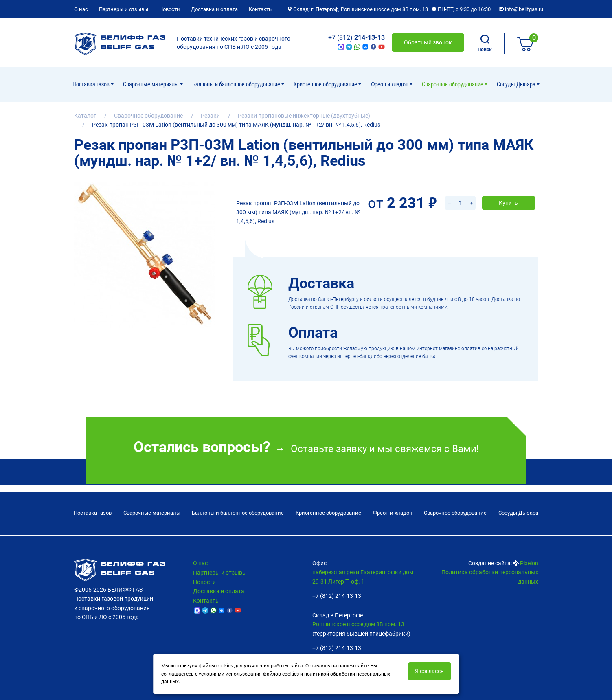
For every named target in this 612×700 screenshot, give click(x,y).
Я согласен (429, 671)
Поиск (485, 44)
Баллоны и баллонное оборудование (237, 84)
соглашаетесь (178, 674)
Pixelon (529, 563)
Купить (508, 192)
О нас (81, 9)
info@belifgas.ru (521, 9)
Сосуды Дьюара (517, 84)
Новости (170, 9)
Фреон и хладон (390, 84)
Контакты (261, 9)
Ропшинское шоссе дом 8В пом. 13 (358, 624)
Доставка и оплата (214, 9)
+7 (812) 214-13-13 (337, 596)
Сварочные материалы (151, 84)
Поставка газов (92, 84)
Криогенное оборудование (326, 84)
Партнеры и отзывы (124, 9)
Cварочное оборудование (453, 84)
